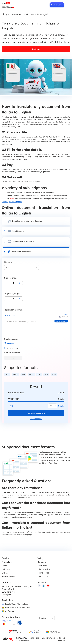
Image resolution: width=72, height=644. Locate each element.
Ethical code (43, 576)
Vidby (5, 14)
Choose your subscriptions (12, 202)
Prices (5, 566)
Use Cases (42, 566)
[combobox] (6, 267)
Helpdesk (6, 569)
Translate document (36, 413)
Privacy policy (44, 569)
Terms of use (43, 573)
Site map (6, 573)
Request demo (36, 419)
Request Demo (57, 5)
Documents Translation (21, 14)
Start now (36, 49)
